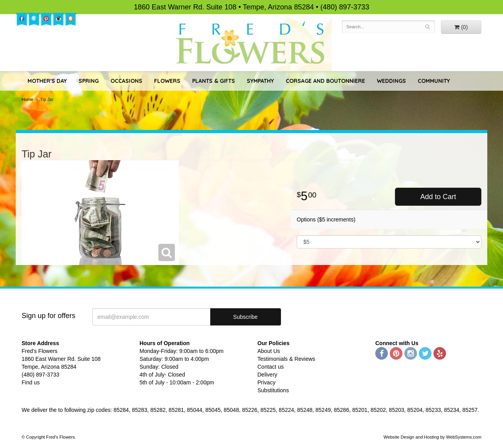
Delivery (267, 375)
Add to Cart (438, 197)
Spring (89, 81)
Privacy (266, 382)
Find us (31, 382)
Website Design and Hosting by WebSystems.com (432, 437)
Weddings (391, 81)
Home (28, 99)
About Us (269, 351)
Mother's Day (47, 81)
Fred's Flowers (252, 44)
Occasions (126, 81)
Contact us (271, 367)
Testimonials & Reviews (286, 359)
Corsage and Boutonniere (325, 81)
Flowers (167, 81)
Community (434, 81)
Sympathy (260, 81)
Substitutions (273, 390)
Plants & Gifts (214, 81)
